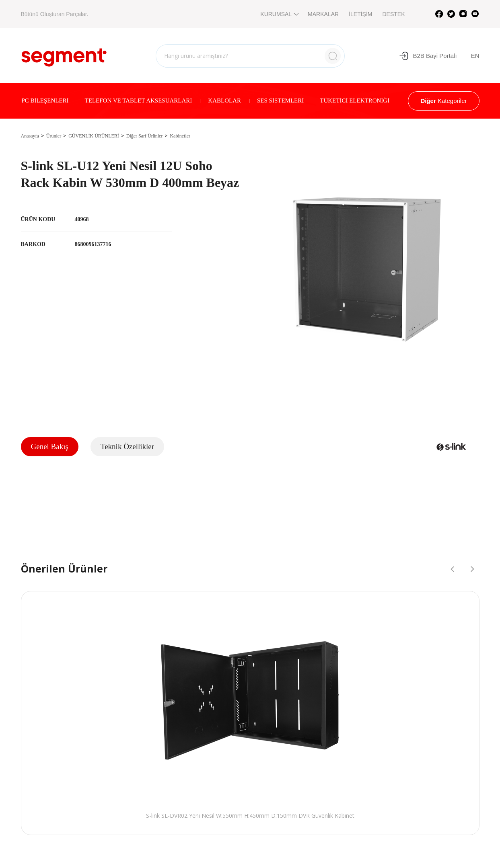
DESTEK (393, 14)
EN (475, 56)
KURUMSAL (279, 14)
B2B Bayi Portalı (428, 56)
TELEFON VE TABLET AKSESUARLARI (139, 101)
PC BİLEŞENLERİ (45, 101)
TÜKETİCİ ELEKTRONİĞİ (355, 101)
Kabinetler (180, 136)
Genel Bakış (50, 446)
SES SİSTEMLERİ (280, 101)
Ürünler (54, 136)
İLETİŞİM (360, 14)
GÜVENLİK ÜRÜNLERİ (94, 136)
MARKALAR (323, 14)
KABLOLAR (224, 101)
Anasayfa (30, 136)
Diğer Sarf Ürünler (145, 136)
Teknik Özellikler (127, 446)
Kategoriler (443, 101)
